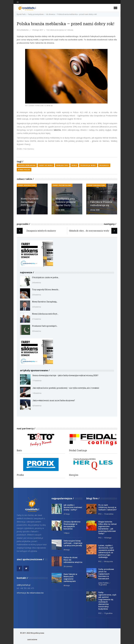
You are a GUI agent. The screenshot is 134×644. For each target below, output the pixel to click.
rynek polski (24, 170)
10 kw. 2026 (60, 210)
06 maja (67, 585)
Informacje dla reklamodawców (30, 593)
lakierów (57, 130)
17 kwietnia (37, 381)
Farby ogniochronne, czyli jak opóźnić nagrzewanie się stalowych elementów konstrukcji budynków (107, 601)
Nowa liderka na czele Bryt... (45, 314)
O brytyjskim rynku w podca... (46, 277)
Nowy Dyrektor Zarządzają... (45, 302)
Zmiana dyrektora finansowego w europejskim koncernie (72, 525)
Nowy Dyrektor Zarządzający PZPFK (30, 202)
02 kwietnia (37, 406)
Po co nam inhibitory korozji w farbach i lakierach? (108, 507)
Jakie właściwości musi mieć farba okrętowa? (54, 400)
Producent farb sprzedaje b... (45, 326)
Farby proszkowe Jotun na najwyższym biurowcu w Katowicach (106, 574)
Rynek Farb (21, 14)
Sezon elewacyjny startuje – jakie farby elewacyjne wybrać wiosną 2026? (65, 375)
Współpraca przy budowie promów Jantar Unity (66, 202)
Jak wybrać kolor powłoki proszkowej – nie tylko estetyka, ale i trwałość (66, 388)
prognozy (104, 165)
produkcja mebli (88, 165)
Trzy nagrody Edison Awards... (46, 290)
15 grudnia (108, 613)
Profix (20, 475)
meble (74, 165)
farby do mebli (46, 165)
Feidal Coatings (78, 450)
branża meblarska (27, 165)
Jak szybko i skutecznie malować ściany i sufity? (73, 507)
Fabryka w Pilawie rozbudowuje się (101, 204)
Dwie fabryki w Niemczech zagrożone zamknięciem (70, 578)
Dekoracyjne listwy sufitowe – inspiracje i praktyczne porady (73, 543)
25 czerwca (68, 566)
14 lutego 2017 (37, 30)
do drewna (51, 14)
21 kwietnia (37, 319)
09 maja (67, 550)
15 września (109, 514)
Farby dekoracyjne (27, 185)
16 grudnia (103, 585)
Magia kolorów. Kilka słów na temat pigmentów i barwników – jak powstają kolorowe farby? (108, 528)
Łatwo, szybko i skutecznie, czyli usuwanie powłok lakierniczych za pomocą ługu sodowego (106, 551)
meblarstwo (62, 165)
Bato (19, 450)
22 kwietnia (37, 307)
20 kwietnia (37, 331)
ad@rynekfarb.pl (24, 585)
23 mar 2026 (95, 210)
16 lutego (108, 538)
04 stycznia (108, 561)
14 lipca (66, 533)
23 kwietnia (37, 295)
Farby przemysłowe (36, 14)
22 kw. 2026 (25, 210)
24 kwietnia (37, 283)
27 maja (67, 514)
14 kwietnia (37, 393)
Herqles (74, 475)
